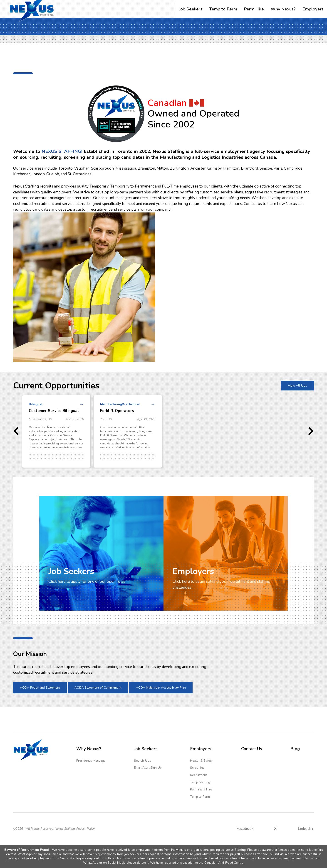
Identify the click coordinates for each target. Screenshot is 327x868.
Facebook (245, 829)
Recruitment (198, 775)
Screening (197, 768)
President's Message (91, 761)
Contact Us (252, 749)
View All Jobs (297, 386)
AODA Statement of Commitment (98, 688)
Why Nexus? (283, 9)
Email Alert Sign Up (148, 768)
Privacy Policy (85, 829)
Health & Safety (201, 761)
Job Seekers (191, 9)
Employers (313, 9)
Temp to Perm (223, 9)
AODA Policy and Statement (40, 688)
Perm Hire (254, 9)
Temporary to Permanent (132, 186)
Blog (295, 749)
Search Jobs (142, 761)
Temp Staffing (200, 782)
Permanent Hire (201, 789)
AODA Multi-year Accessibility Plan (161, 688)
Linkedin (305, 829)
